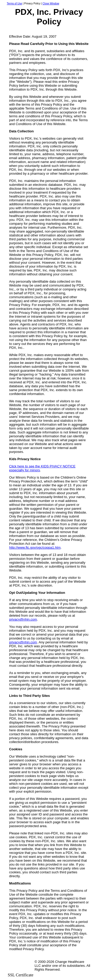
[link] (21, 964)
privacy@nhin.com (23, 619)
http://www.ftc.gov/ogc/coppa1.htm (35, 547)
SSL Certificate (21, 975)
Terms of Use (14, 4)
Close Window (51, 4)
